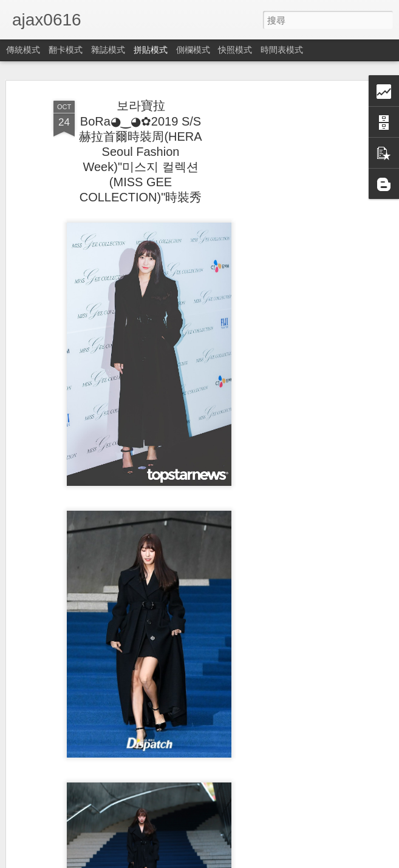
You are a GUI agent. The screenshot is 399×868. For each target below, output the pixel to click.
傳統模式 (23, 50)
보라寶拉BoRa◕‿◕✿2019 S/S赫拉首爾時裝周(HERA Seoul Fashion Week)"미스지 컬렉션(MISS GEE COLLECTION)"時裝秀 (140, 151)
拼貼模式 (151, 50)
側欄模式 (193, 50)
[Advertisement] (295, 286)
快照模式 (235, 50)
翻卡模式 (66, 50)
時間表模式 (282, 50)
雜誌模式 (108, 50)
